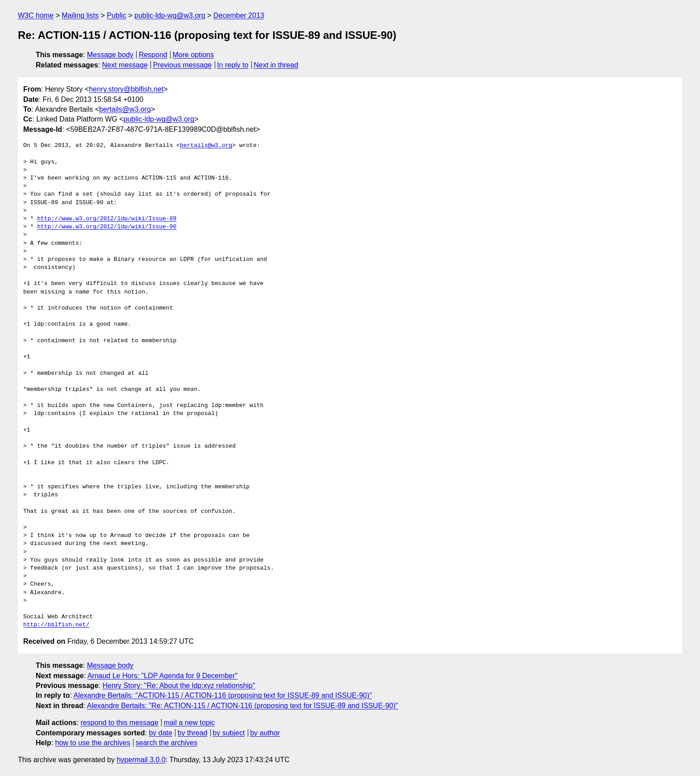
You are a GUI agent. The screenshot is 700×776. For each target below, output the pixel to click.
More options (194, 55)
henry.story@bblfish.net (126, 89)
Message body (110, 55)
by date (160, 733)
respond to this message (119, 723)
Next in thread (276, 65)
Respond (153, 55)
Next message (125, 65)
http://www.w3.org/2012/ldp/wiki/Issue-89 (107, 219)
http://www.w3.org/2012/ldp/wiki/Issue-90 (107, 227)
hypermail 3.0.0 (141, 760)
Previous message (183, 65)
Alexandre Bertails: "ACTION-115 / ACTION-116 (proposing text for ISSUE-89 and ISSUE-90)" (223, 695)
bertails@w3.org (125, 109)
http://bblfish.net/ (56, 625)
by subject (229, 733)
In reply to (233, 65)
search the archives (167, 743)
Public (117, 15)
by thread (193, 733)
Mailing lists (80, 15)
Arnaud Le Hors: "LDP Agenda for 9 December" (163, 676)
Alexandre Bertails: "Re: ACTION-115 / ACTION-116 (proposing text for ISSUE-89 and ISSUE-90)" (243, 706)
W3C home (36, 15)
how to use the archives (93, 743)
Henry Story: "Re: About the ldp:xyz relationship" (179, 686)
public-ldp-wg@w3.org (170, 15)
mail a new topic (190, 723)
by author (265, 733)
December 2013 (239, 15)
